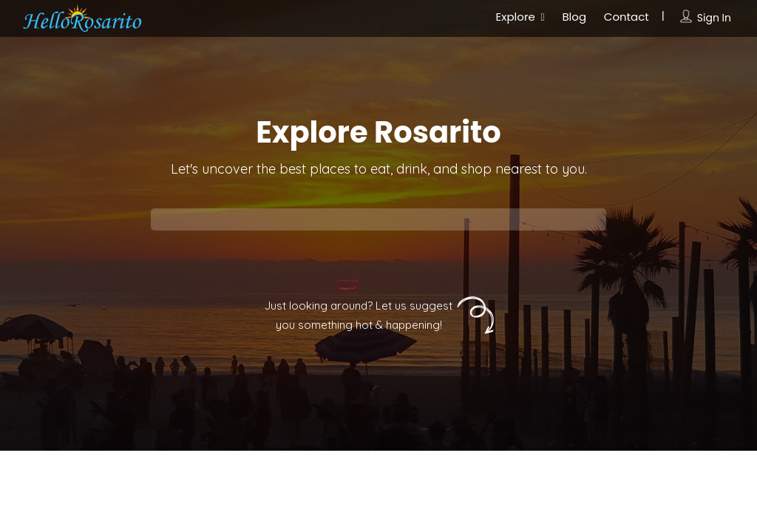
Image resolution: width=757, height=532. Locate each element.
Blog (574, 17)
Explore (516, 17)
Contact (627, 17)
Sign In (714, 18)
